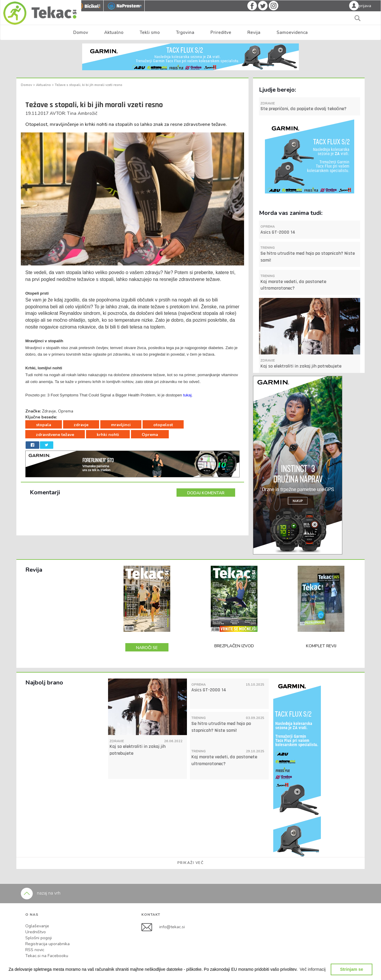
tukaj (187, 395)
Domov (81, 32)
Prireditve (221, 32)
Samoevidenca (292, 32)
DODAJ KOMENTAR (206, 493)
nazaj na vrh (41, 893)
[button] (313, 969)
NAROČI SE (147, 648)
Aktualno (114, 32)
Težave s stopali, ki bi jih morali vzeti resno (89, 85)
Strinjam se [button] (352, 969)
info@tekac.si (172, 927)
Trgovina (185, 32)
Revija (254, 32)
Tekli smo (150, 32)
